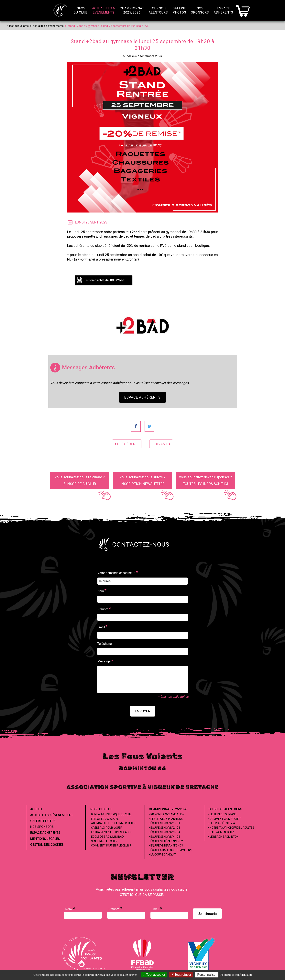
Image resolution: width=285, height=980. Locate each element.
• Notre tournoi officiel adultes (231, 828)
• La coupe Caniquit (162, 855)
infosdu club (80, 10)
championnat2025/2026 (132, 10)
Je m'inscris (207, 914)
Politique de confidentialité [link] (236, 975)
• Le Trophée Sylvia (222, 823)
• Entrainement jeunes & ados (111, 832)
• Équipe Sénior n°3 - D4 (164, 832)
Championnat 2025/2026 (168, 809)
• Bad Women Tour (221, 832)
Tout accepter (154, 975)
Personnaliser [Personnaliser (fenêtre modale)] (207, 975)
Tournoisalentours (158, 10)
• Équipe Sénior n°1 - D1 (164, 823)
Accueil (37, 809)
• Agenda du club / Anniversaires (113, 823)
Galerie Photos (43, 821)
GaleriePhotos (179, 10)
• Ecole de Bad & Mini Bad (107, 837)
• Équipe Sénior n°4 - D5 (164, 837)
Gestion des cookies (47, 845)
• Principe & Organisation (167, 814)
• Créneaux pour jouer (106, 828)
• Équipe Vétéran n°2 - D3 (166, 846)
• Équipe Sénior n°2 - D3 (164, 828)
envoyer (143, 711)
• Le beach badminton (223, 837)
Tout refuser (181, 975)
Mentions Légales (45, 839)
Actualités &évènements (104, 10)
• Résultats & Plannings (166, 819)
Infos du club (101, 809)
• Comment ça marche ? (225, 819)
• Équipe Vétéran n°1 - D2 (166, 841)
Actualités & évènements (51, 815)
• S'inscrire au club (103, 841)
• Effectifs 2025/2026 (104, 819)
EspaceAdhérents (223, 10)
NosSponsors (200, 10)
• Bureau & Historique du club (111, 814)
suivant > (162, 444)
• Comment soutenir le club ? (110, 846)
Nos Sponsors (42, 827)
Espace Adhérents (142, 397)
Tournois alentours (225, 809)
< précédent (126, 444)
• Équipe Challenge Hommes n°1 (171, 850)
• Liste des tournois (222, 814)
